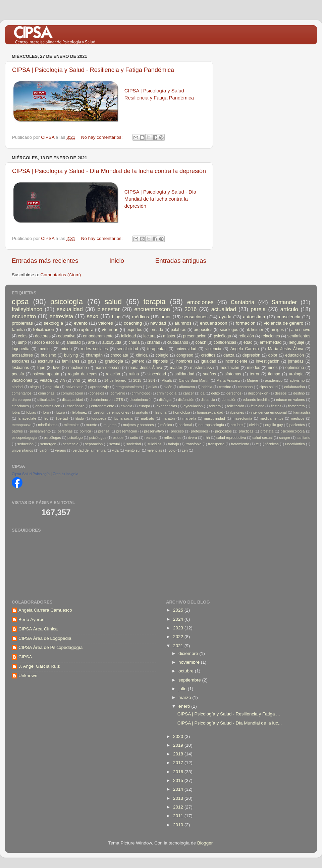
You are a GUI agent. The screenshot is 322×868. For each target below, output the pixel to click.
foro (46, 412)
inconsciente (236, 361)
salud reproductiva (231, 438)
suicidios (154, 444)
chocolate (119, 355)
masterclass (201, 368)
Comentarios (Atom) (61, 275)
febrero (215, 406)
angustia (52, 387)
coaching (133, 323)
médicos (141, 317)
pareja (258, 309)
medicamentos (272, 418)
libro (67, 329)
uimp (22, 342)
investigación (268, 361)
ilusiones (237, 412)
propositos (203, 330)
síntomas (233, 374)
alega (34, 387)
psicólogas (52, 438)
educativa (67, 336)
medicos (298, 418)
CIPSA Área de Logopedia (45, 638)
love (57, 368)
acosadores (22, 355)
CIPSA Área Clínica (38, 629)
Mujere (252, 380)
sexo (93, 316)
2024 (179, 619)
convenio (118, 393)
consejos (97, 393)
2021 (179, 646)
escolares (20, 361)
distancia (208, 400)
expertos (134, 330)
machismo (78, 368)
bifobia (207, 387)
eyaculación (193, 406)
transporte (216, 444)
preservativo (154, 431)
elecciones (20, 406)
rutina (134, 374)
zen (185, 450)
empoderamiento (98, 336)
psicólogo (75, 438)
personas (65, 431)
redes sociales (94, 349)
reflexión (246, 336)
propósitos (223, 431)
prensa (104, 431)
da (203, 393)
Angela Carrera (245, 349)
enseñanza (76, 406)
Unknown (28, 676)
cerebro (225, 387)
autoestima (254, 317)
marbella (189, 418)
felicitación (236, 406)
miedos (253, 368)
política (85, 431)
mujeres (110, 425)
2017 (179, 763)
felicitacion (44, 329)
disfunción (186, 400)
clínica (142, 355)
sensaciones (195, 317)
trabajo (174, 444)
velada (46, 380)
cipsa (20, 302)
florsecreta (296, 406)
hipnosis (160, 361)
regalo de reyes (83, 374)
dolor (273, 355)
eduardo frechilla (256, 400)
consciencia (289, 317)
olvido (254, 425)
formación (245, 323)
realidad (151, 438)
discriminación (141, 400)
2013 (179, 798)
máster (169, 336)
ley (46, 418)
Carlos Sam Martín (194, 380)
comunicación (72, 393)
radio (134, 438)
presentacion (195, 336)
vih (62, 380)
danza (229, 355)
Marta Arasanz (228, 380)
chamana (245, 387)
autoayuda (112, 342)
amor (166, 317)
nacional (185, 425)
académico (274, 380)
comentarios (22, 393)
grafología (114, 361)
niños (273, 368)
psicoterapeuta (46, 374)
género (138, 361)
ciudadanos (178, 342)
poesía (18, 374)
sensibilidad (127, 349)
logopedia (21, 349)
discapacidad (73, 400)
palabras (179, 330)
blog (116, 317)
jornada (156, 330)
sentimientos (299, 336)
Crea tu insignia (65, 474)
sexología (53, 323)
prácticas (246, 431)
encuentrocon (214, 323)
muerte (92, 425)
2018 (179, 754)
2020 (179, 736)
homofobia (181, 412)
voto (172, 450)
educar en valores (290, 400)
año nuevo (301, 330)
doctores (43, 336)
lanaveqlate (27, 418)
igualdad (209, 361)
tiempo (274, 374)
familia (18, 329)
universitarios (22, 450)
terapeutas (157, 349)
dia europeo (21, 400)
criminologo (141, 393)
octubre (236, 425)
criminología (167, 393)
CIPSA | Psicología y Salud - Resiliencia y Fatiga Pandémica (93, 70)
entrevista (61, 316)
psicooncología (292, 431)
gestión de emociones (111, 412)
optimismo (295, 368)
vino (76, 380)
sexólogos (229, 330)
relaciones (271, 336)
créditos (208, 355)
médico (166, 425)
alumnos (183, 323)
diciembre (189, 653)
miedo (66, 349)
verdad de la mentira (89, 450)
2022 (179, 637)
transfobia (193, 444)
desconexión (258, 393)
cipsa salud (268, 387)
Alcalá (167, 380)
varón (44, 450)
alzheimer (254, 330)
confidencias (225, 342)
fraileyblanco (27, 309)
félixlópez (79, 412)
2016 (191, 309)
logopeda (99, 418)
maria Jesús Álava (145, 368)
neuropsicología (211, 425)
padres (17, 431)
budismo (49, 355)
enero (185, 706)
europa (145, 406)
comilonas (46, 393)
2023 (179, 628)
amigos (277, 330)
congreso (185, 355)
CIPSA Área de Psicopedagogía (50, 647)
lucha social (124, 418)
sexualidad (70, 309)
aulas (153, 387)
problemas (22, 323)
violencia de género (283, 323)
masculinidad (214, 418)
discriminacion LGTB (106, 400)
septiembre (190, 680)
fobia (16, 412)
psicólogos (98, 438)
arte (91, 342)
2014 (179, 789)
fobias (31, 412)
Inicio (117, 261)
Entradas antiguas (181, 261)
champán (94, 355)
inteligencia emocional (269, 412)
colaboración (295, 387)
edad (248, 342)
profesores (199, 431)
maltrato (147, 418)
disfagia (165, 400)
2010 (179, 825)
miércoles (71, 425)
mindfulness (48, 425)
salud (113, 302)
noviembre (190, 662)
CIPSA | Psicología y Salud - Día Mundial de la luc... (230, 723)
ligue (41, 368)
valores (106, 323)
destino (299, 393)
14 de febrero (115, 380)
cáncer (189, 393)
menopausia (22, 425)
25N (152, 380)
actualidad (224, 309)
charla (134, 342)
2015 (137, 380)
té (257, 444)
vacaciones (22, 380)
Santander (284, 302)
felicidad (129, 336)
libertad (62, 418)
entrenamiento (103, 406)
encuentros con (48, 406)
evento (81, 323)
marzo (185, 697)
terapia (155, 302)
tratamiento (240, 444)
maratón (168, 418)
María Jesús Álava (286, 349)
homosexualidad (210, 412)
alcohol (17, 387)
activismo (297, 380)
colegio (162, 355)
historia (160, 412)
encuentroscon (152, 309)
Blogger (205, 843)
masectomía (242, 418)
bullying (71, 355)
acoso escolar (46, 342)
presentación (127, 431)
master (176, 368)
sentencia (70, 444)
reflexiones (173, 438)
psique (118, 438)
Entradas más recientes (45, 261)
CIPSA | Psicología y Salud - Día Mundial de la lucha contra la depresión (109, 171)
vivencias (155, 450)
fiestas (276, 406)
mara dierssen (108, 368)
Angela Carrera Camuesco (45, 610)
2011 (179, 816)
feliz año (258, 406)
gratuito (142, 412)
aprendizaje (100, 387)
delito (216, 393)
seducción (25, 444)
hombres (184, 361)
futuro (60, 412)
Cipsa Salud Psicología (31, 474)
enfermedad (271, 342)
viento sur (133, 450)
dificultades (46, 400)
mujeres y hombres (139, 425)
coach (201, 342)
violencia (213, 349)
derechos (234, 393)
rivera (192, 438)
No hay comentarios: (103, 137)
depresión (251, 355)
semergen (48, 444)
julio (183, 689)
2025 (179, 610)
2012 (179, 807)
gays (92, 361)
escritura (45, 361)
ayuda (225, 317)
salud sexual (263, 438)
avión (168, 387)
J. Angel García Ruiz (39, 666)
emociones (200, 302)
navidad (158, 323)
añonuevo (187, 387)
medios (45, 349)
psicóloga (222, 336)
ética (92, 380)
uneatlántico (295, 444)
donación (229, 400)
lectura (150, 336)
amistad (74, 342)
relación (113, 374)
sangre (285, 438)
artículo (289, 309)
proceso (177, 431)
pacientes (297, 425)
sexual (115, 444)
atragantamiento (128, 387)
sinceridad (157, 374)
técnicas (272, 444)
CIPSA (25, 657)
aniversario (75, 387)
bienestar (109, 309)
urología (296, 374)
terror (255, 374)
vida (115, 450)
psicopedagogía (24, 438)
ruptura (86, 329)
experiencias (167, 406)
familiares (70, 361)
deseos (281, 393)
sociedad (134, 444)
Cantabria (243, 302)
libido (80, 418)
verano (61, 450)
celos (23, 336)
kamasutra (302, 412)
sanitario (303, 438)
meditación (230, 368)
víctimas (110, 329)
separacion (94, 444)
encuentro (24, 316)
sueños (209, 374)
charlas (153, 342)
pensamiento (40, 431)
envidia (126, 406)
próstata (267, 431)
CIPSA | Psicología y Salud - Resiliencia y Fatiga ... (229, 714)
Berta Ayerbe (32, 619)
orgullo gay (274, 425)
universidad (186, 349)
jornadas (296, 361)
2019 (179, 745)
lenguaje (297, 342)
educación (295, 355)
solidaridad (185, 374)
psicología (67, 302)
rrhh (206, 438)
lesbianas (20, 368)
